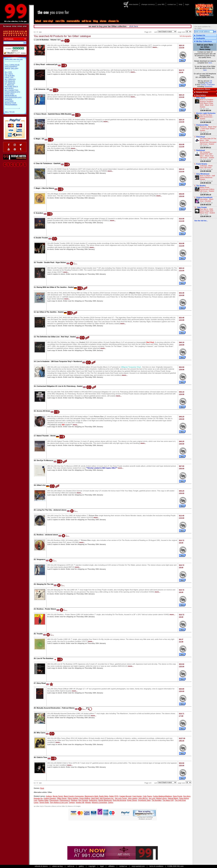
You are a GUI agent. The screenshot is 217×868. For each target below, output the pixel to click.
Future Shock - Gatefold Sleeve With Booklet (53, 114)
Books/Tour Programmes (11, 104)
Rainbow (74, 800)
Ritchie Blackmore (105, 800)
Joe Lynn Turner (121, 798)
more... (155, 47)
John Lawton (133, 798)
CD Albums (10, 76)
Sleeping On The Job (45, 584)
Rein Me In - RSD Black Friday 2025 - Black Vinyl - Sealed (207, 211)
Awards (8, 99)
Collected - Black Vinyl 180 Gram (206, 167)
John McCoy (143, 798)
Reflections (93, 800)
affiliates (111, 866)
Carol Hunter (137, 796)
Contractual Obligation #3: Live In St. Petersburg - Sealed (60, 386)
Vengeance (41, 559)
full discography (186, 36)
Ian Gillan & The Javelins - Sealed (50, 312)
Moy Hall (209, 83)
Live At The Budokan (45, 658)
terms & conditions (156, 866)
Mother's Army (161, 798)
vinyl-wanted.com (138, 866)
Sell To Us (10, 112)
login (187, 4)
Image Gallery (12, 69)
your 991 (161, 4)
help (180, 4)
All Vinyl (9, 74)
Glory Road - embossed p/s (46, 64)
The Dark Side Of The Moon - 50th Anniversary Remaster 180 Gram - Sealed (208, 141)
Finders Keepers (50, 798)
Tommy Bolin (44, 802)
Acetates (9, 88)
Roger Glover (132, 800)
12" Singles (10, 83)
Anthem (49, 796)
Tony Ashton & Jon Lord (59, 802)
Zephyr (111, 802)
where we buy (57, 866)
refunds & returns (41, 866)
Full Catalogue (12, 65)
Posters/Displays (13, 97)
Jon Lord (152, 798)
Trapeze (72, 802)
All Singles (10, 79)
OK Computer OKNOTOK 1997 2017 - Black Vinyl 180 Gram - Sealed (207, 155)
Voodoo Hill (80, 802)
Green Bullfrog (85, 798)
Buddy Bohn (104, 796)
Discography (11, 67)
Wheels (88, 802)
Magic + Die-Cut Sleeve (45, 188)
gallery (81, 866)
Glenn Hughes (73, 798)
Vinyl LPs (9, 78)
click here (134, 26)
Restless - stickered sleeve (47, 535)
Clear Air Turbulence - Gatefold (48, 163)
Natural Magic (173, 798)
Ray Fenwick (83, 800)
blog (95, 21)
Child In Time (42, 757)
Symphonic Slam (144, 800)
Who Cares (41, 733)
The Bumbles (157, 800)
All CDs (8, 72)
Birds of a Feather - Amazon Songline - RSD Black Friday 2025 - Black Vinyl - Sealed (207, 103)
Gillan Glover (62, 798)
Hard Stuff (95, 798)
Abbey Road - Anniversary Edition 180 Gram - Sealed (207, 189)
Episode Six (38, 798)
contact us (172, 4)
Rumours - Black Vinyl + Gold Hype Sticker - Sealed (208, 129)
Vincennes (208, 86)
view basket (134, 4)
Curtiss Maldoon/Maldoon (162, 796)
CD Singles (10, 81)
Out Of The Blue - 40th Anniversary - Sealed (207, 117)
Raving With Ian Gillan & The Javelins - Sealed (55, 287)
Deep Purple (178, 796)
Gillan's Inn (41, 485)
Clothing (9, 101)
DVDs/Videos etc (13, 92)
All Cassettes (12, 90)
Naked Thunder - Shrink (46, 436)
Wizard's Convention (99, 802)
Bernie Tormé (58, 796)
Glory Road (41, 683)
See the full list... (201, 221)
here (210, 63)
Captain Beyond (125, 796)
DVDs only (10, 94)
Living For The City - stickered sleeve (52, 510)
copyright (92, 866)
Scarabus (39, 213)
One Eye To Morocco (45, 460)
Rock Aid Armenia (119, 800)
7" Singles (9, 85)
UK (211, 81)
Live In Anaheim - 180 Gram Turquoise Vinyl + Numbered (59, 361)
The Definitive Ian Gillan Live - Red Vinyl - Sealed (56, 337)
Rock (42, 788)
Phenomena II (65, 800)
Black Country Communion (74, 796)
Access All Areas (43, 411)
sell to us (71, 866)
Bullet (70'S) (114, 796)
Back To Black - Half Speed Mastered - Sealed (207, 177)
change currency (148, 4)
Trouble (40, 634)
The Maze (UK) (168, 800)
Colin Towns (147, 796)
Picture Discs (11, 87)
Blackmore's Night (91, 796)
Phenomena (54, 800)
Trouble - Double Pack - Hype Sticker (51, 262)
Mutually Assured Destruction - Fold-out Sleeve (56, 708)
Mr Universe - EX (42, 89)
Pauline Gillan (43, 800)
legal (102, 866)
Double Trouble (42, 238)
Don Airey (187, 796)
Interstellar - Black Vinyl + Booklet (207, 200)
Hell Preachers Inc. (107, 798)
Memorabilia (11, 96)
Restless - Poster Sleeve (46, 609)
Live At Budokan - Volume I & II (48, 40)
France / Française (208, 85)
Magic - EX (40, 139)
